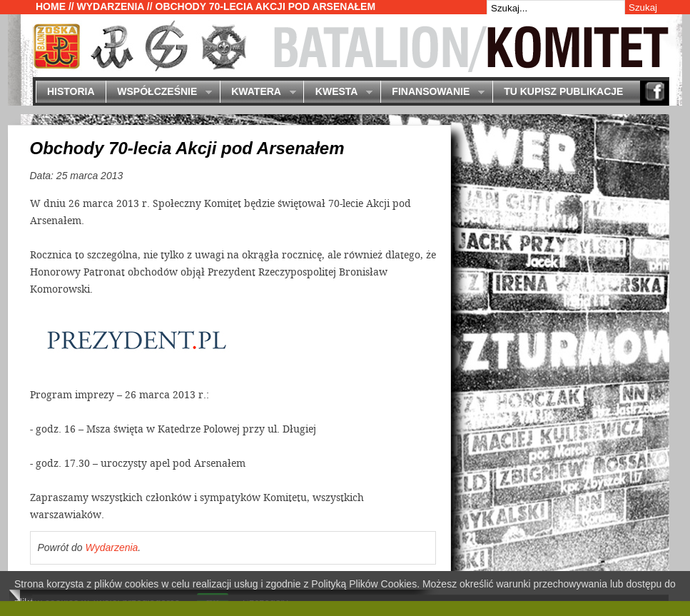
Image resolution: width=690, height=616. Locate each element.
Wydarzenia (111, 6)
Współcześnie (159, 92)
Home (51, 6)
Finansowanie (432, 92)
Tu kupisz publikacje (563, 91)
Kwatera (258, 92)
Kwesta (338, 92)
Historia (71, 91)
